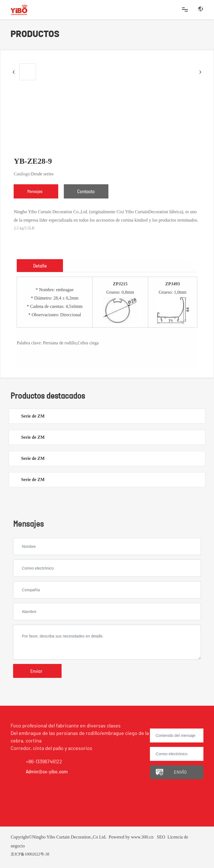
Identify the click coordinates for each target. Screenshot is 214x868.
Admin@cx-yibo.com (47, 771)
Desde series (42, 174)
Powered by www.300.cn (131, 837)
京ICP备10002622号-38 (30, 854)
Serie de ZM (33, 416)
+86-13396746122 (44, 762)
